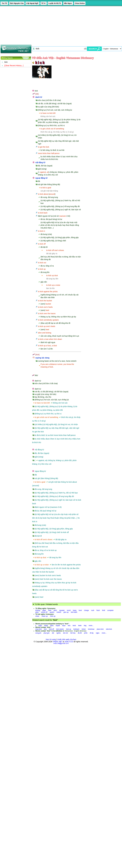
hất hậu (73, 633)
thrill (104, 610)
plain (37, 612)
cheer (37, 616)
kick (6, 62)
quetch (52, 612)
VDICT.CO (69, 642)
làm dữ (65, 633)
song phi (38, 633)
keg (85, 626)
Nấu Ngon (68, 3)
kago (40, 626)
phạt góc (47, 633)
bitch (55, 610)
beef (50, 610)
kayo (64, 626)
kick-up (69, 629)
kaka (52, 626)
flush (98, 610)
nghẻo (59, 633)
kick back (74, 612)
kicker (84, 629)
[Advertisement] (49, 24)
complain (110, 610)
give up (66, 612)
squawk (62, 610)
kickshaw (91, 629)
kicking (38, 610)
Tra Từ (4, 3)
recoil (69, 610)
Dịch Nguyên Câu (17, 3)
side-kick (109, 629)
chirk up (53, 616)
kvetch (59, 612)
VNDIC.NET (58, 642)
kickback (76, 629)
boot (80, 610)
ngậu (98, 633)
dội (53, 633)
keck (74, 626)
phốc (86, 633)
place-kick (100, 629)
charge (86, 610)
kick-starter (60, 629)
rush (93, 610)
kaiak (46, 626)
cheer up (45, 616)
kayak (58, 626)
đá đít (80, 633)
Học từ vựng (51, 639)
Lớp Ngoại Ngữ (32, 3)
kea (69, 626)
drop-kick (39, 629)
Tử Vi (43, 3)
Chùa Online (80, 3)
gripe (44, 610)
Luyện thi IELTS (55, 3)
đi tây (92, 633)
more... (91, 626)
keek (80, 626)
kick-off (51, 629)
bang (75, 610)
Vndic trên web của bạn (67, 639)
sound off (44, 612)
